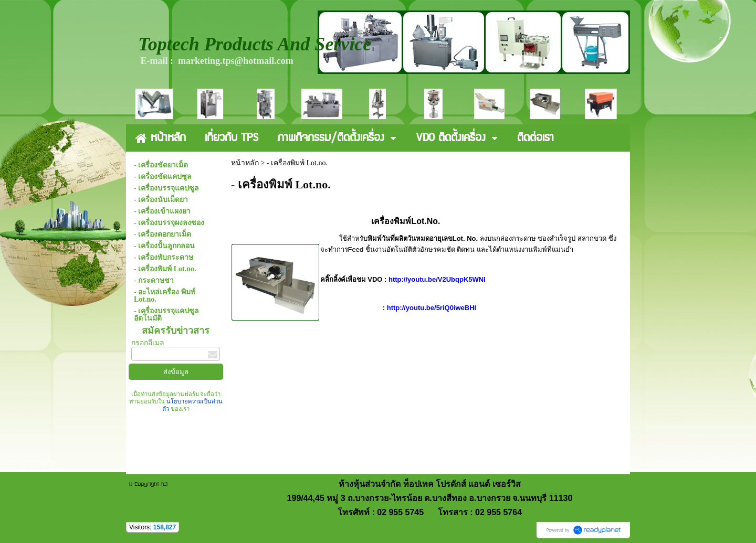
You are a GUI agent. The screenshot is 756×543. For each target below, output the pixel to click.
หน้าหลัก (245, 163)
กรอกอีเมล (148, 343)
